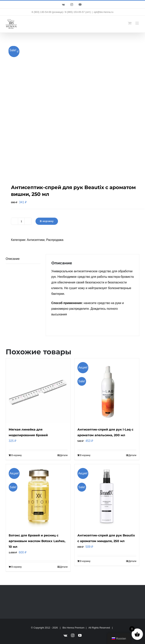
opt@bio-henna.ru (103, 12)
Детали (64, 455)
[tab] (23, 259)
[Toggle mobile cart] (130, 23)
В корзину (47, 221)
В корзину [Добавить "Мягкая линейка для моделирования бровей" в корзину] (17, 455)
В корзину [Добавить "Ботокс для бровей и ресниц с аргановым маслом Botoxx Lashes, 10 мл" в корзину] (17, 567)
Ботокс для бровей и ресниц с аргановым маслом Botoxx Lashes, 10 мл (37, 541)
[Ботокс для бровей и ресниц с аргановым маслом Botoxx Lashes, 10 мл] (38, 497)
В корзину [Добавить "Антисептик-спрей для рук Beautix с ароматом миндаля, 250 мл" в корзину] (85, 561)
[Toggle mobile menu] (137, 23)
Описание (13, 259)
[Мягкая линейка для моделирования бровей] (38, 391)
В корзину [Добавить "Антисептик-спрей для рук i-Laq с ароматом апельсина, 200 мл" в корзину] (85, 455)
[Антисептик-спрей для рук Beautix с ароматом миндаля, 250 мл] (107, 497)
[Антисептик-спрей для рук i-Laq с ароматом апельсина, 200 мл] (107, 391)
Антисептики (36, 240)
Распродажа (55, 240)
